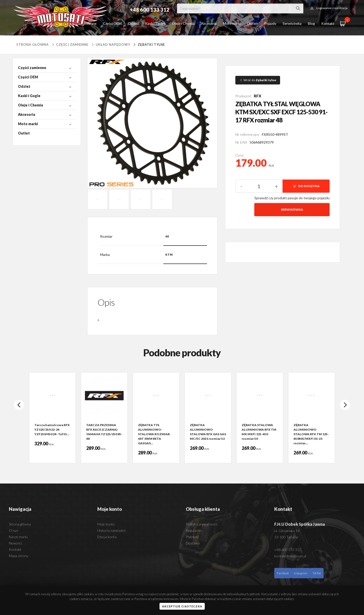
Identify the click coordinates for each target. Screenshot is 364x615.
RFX (258, 96)
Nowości (15, 543)
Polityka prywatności (201, 524)
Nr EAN (241, 142)
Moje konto (106, 524)
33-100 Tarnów (286, 537)
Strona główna (33, 45)
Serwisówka (292, 23)
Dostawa (193, 543)
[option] (52, 418)
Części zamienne (70, 45)
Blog (311, 23)
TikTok (317, 573)
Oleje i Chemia (183, 23)
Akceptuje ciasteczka (182, 606)
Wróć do (258, 80)
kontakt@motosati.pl (290, 556)
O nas (14, 530)
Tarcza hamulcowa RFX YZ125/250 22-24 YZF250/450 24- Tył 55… (52, 430)
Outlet (252, 23)
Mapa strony (19, 556)
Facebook (283, 573)
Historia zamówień (111, 530)
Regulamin (194, 530)
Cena (239, 155)
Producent (243, 96)
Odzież (133, 23)
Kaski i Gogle (155, 23)
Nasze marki (18, 537)
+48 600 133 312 (288, 550)
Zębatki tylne (149, 45)
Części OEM (112, 23)
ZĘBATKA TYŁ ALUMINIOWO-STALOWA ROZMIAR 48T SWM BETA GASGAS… (154, 434)
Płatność (192, 537)
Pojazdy (270, 23)
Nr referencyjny (247, 134)
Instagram (301, 573)
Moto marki (232, 23)
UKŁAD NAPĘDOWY (110, 45)
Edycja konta (107, 537)
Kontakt (328, 23)
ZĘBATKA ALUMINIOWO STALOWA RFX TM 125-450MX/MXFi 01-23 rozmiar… (311, 434)
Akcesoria (209, 23)
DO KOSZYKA (306, 186)
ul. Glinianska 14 (287, 531)
